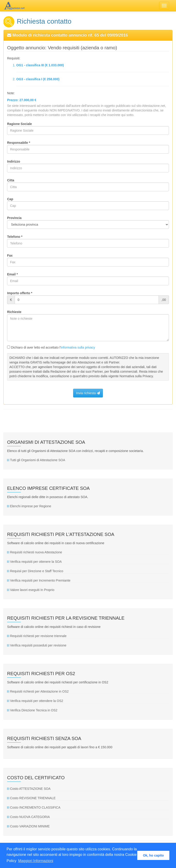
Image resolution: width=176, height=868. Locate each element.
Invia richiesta (88, 393)
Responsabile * (19, 143)
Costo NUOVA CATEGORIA (28, 817)
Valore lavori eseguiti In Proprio (31, 590)
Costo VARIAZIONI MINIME (28, 826)
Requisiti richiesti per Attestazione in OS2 (38, 691)
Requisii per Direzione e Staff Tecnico (35, 571)
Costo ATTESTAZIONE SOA (29, 789)
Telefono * (15, 237)
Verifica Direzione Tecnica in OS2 (32, 710)
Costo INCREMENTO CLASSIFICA (34, 807)
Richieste (14, 312)
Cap (10, 199)
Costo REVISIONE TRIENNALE (31, 798)
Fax (10, 255)
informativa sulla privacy (78, 347)
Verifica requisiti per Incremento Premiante (39, 580)
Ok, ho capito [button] (153, 855)
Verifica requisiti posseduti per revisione (37, 645)
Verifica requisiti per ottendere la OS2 (35, 701)
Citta (11, 180)
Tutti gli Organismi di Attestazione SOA (36, 460)
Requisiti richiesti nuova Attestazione (35, 552)
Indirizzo (14, 161)
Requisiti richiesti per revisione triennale (37, 636)
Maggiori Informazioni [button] (36, 861)
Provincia (14, 218)
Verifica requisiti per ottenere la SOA (34, 562)
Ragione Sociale (19, 124)
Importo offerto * (20, 293)
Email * (12, 274)
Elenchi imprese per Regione (29, 506)
